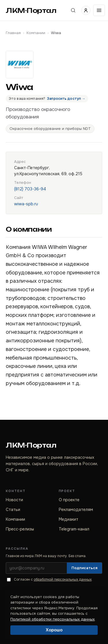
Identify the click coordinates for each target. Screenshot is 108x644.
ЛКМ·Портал (31, 10)
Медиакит (69, 519)
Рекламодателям (76, 510)
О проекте (69, 500)
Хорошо (54, 630)
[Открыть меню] (99, 10)
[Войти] (86, 10)
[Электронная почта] (36, 568)
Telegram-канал (74, 529)
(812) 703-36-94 (30, 189)
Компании (36, 33)
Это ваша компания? (47, 99)
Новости (14, 500)
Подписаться (84, 568)
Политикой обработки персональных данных (53, 619)
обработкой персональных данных (63, 579)
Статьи (13, 510)
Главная (13, 33)
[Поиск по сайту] (73, 10)
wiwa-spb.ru (26, 204)
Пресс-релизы (20, 529)
